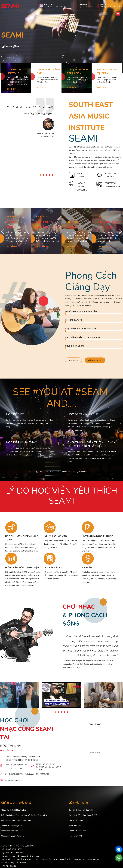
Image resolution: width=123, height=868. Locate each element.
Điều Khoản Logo (76, 822)
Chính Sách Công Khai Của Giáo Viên (83, 817)
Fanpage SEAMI (75, 838)
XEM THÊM (6, 752)
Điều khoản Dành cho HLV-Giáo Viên (16, 822)
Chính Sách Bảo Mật (9, 833)
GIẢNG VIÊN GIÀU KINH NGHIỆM (22, 569)
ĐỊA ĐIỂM (87, 569)
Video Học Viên (75, 827)
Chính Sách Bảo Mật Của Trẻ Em (82, 812)
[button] (40, 176)
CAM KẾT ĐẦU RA (53, 569)
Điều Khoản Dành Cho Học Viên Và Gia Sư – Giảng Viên (24, 817)
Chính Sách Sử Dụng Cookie (13, 827)
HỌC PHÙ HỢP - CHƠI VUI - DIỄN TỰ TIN (22, 540)
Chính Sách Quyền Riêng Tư (13, 838)
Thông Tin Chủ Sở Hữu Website (14, 812)
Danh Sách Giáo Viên (77, 833)
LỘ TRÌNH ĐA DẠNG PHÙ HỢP (97, 538)
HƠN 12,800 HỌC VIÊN (55, 538)
